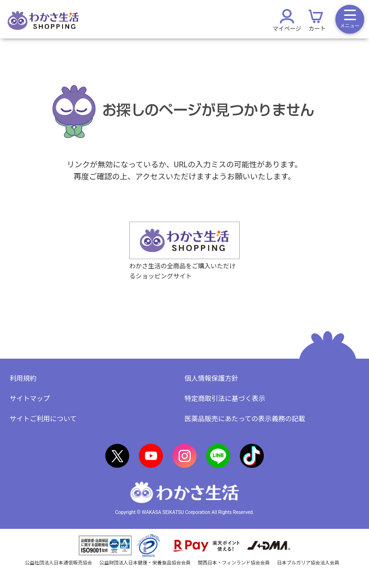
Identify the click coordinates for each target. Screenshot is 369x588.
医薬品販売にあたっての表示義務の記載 (245, 419)
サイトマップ (30, 399)
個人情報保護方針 (211, 378)
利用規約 (23, 378)
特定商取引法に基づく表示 (225, 399)
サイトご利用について (43, 419)
